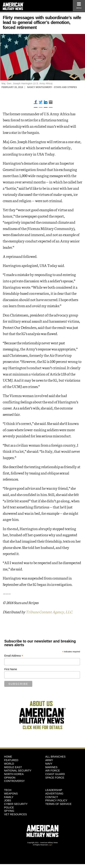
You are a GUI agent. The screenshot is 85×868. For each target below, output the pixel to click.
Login (50, 845)
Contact (52, 797)
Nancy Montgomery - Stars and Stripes (52, 87)
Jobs (8, 800)
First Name (11, 669)
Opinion (10, 778)
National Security (18, 771)
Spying (9, 811)
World (9, 764)
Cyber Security (16, 804)
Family (9, 797)
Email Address (14, 656)
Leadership (54, 790)
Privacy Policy (56, 800)
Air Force (53, 771)
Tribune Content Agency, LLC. (49, 612)
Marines (51, 767)
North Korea (14, 774)
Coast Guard (55, 774)
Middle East (13, 767)
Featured (11, 760)
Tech (8, 790)
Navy (49, 764)
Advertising (54, 794)
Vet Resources (15, 814)
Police (9, 807)
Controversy (14, 781)
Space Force (55, 778)
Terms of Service (58, 804)
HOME (8, 757)
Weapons (11, 794)
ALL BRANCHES (55, 757)
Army (49, 760)
